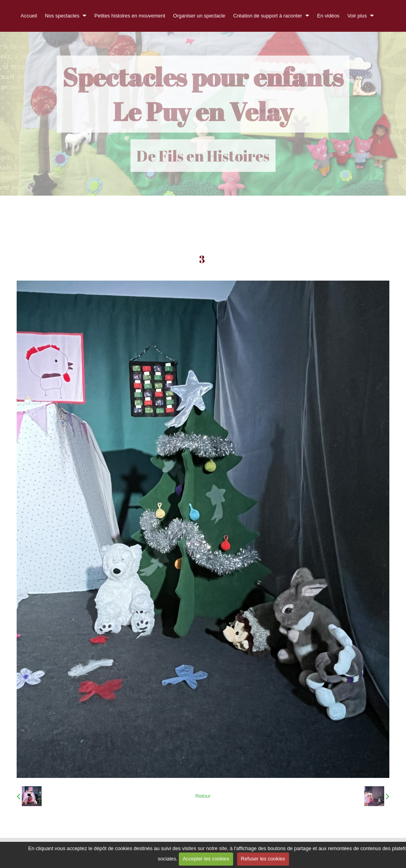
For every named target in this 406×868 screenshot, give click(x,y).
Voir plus (357, 16)
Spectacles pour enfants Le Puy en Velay (203, 94)
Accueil (29, 16)
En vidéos (328, 16)
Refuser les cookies (263, 859)
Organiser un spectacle (199, 16)
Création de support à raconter (268, 16)
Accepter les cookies (206, 859)
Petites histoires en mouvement (130, 16)
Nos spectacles (62, 16)
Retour (203, 796)
